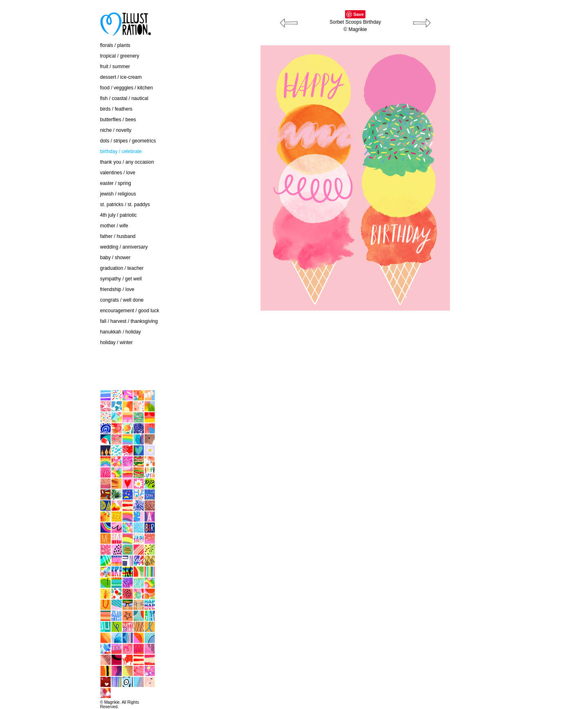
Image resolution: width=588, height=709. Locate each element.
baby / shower (115, 258)
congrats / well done (122, 300)
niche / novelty (116, 130)
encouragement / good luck (130, 311)
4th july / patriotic (118, 215)
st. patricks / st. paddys (125, 204)
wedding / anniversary (124, 247)
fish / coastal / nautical (124, 98)
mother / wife (114, 226)
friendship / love (117, 289)
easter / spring (116, 183)
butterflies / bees (118, 120)
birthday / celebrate (121, 151)
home (49, 373)
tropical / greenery (120, 56)
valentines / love (118, 173)
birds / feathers (116, 109)
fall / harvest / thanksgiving (129, 321)
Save (359, 14)
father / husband (118, 236)
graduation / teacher (122, 268)
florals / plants (115, 45)
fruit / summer (115, 67)
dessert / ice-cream (121, 77)
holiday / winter (116, 342)
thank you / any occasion (127, 162)
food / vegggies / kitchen (126, 88)
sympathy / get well (121, 279)
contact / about (59, 356)
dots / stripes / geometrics (128, 141)
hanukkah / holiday (120, 332)
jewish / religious (118, 194)
